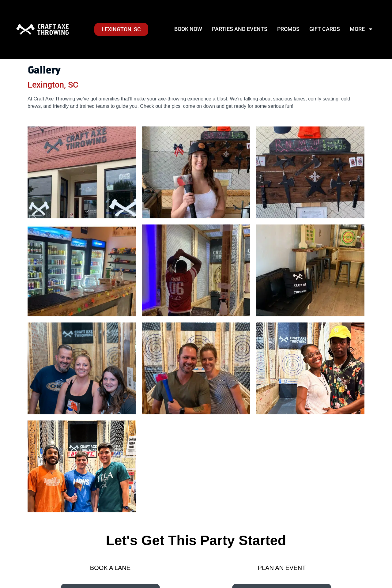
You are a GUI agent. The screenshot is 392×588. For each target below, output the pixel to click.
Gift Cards (325, 29)
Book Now (188, 29)
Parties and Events (240, 29)
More (362, 29)
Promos (288, 29)
